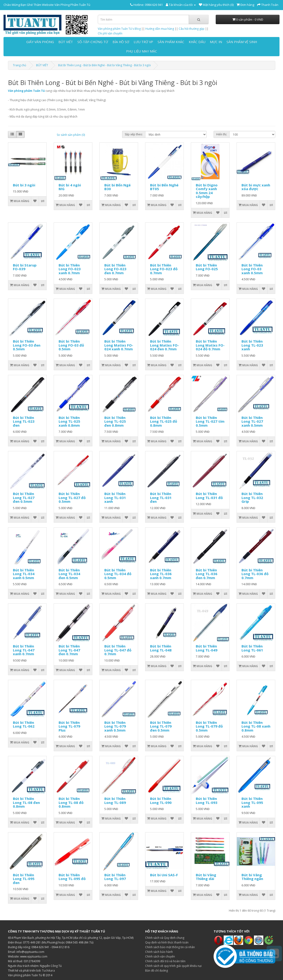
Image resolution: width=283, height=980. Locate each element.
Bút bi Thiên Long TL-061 (252, 648)
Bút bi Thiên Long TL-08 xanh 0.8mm (256, 726)
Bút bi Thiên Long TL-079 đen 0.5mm (161, 726)
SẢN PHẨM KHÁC (171, 42)
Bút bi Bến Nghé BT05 (164, 187)
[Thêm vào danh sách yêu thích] (35, 201)
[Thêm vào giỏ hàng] (20, 201)
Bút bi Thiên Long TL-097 (115, 877)
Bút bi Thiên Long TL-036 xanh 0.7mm (161, 574)
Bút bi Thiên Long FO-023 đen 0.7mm (115, 269)
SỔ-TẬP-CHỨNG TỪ (93, 42)
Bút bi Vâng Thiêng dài (206, 877)
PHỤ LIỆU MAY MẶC (142, 51)
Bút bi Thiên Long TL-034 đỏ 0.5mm (118, 574)
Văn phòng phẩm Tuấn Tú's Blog (119, 29)
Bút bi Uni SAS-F (164, 875)
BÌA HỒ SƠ (121, 42)
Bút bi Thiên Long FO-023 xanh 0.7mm (70, 269)
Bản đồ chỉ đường (157, 971)
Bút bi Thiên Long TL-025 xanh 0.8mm (69, 421)
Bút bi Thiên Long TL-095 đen (24, 879)
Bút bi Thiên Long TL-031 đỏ (209, 496)
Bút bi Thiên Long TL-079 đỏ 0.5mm (209, 726)
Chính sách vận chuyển (160, 956)
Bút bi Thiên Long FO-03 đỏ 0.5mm (71, 345)
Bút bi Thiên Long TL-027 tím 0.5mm (210, 421)
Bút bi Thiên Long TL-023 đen (24, 421)
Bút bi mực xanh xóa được (256, 187)
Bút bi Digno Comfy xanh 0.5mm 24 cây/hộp (207, 191)
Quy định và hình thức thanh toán (167, 942)
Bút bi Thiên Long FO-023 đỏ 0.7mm (164, 269)
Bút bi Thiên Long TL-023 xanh (252, 345)
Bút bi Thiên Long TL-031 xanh (115, 497)
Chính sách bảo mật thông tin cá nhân (170, 947)
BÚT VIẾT (66, 42)
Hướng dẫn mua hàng (160, 29)
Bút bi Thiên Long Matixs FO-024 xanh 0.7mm (119, 345)
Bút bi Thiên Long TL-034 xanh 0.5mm (24, 574)
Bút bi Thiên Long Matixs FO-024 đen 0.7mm (164, 345)
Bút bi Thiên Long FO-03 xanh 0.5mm (252, 269)
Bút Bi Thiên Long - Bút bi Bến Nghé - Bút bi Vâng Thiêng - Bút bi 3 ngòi (104, 65)
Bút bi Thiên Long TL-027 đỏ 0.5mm (72, 497)
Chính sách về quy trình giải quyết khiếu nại (173, 966)
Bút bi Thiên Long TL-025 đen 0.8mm (115, 421)
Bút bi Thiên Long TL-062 (24, 724)
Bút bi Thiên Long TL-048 (161, 648)
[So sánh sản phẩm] (43, 201)
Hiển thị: (222, 134)
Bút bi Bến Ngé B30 (117, 187)
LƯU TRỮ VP (143, 42)
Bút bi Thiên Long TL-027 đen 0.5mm (24, 497)
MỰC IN (216, 42)
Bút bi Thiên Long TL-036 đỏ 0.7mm (255, 574)
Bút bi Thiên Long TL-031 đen (161, 497)
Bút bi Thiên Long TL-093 (207, 801)
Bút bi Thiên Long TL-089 (115, 801)
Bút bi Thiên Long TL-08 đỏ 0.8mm (71, 802)
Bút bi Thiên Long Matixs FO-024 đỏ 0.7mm (210, 345)
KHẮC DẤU (197, 42)
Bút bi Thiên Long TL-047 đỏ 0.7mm (118, 650)
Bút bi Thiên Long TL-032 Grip (252, 497)
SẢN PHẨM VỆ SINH (242, 42)
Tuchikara (48, 971)
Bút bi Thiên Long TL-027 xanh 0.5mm (252, 421)
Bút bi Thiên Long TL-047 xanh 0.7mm (24, 650)
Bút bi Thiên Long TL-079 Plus (69, 726)
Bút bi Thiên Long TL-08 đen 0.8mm (26, 802)
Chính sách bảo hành (159, 952)
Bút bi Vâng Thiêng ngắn (252, 877)
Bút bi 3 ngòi (24, 185)
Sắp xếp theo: (134, 134)
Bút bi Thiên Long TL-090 (161, 801)
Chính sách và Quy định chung (165, 938)
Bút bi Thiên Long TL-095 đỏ (72, 877)
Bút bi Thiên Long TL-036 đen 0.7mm (207, 574)
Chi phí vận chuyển (110, 33)
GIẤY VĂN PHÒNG (40, 42)
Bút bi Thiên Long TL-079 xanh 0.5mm (115, 726)
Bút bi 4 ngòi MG (70, 187)
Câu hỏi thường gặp (192, 29)
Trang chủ (19, 65)
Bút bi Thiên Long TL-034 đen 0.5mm (69, 574)
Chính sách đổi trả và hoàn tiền (165, 961)
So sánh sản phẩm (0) (71, 135)
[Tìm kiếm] (199, 19)
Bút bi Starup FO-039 (25, 267)
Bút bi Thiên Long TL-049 (207, 648)
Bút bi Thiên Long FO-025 (207, 267)
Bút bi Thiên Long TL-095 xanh (252, 802)
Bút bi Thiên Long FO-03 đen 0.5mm (27, 345)
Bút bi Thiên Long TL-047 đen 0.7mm (69, 650)
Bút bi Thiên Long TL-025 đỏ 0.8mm (164, 421)
